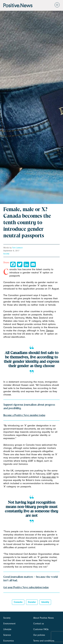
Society (6, 254)
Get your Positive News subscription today (26, 588)
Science (7, 635)
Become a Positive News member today (24, 415)
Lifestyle (7, 629)
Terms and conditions (44, 641)
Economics (9, 641)
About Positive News (44, 618)
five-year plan (49, 477)
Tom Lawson (17, 248)
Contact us (39, 624)
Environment (9, 624)
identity (45, 602)
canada (18, 602)
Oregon (50, 331)
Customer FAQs (41, 629)
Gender (32, 602)
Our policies (39, 635)
